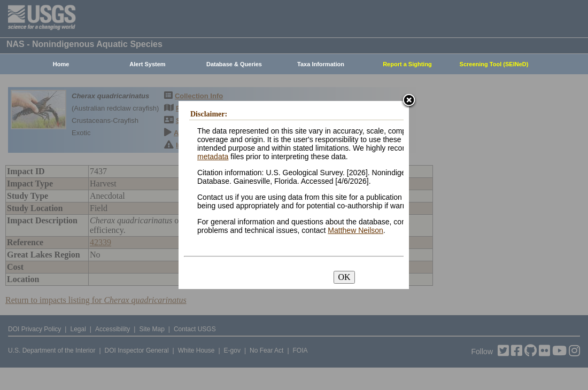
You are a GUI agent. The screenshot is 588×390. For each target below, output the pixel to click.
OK (344, 277)
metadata (213, 157)
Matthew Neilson (355, 230)
